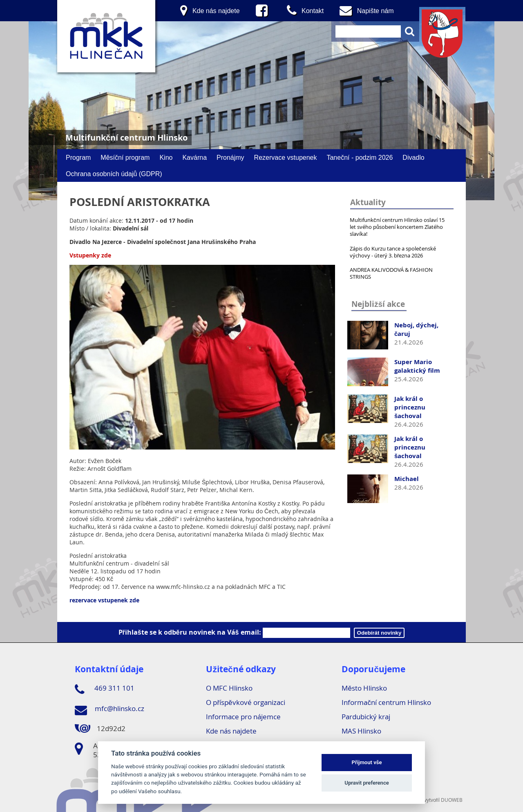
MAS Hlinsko (361, 731)
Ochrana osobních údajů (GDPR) (114, 174)
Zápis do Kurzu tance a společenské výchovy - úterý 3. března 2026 (393, 252)
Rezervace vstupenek (286, 157)
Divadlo (413, 157)
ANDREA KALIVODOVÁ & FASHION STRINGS (391, 273)
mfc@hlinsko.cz (110, 710)
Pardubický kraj (366, 717)
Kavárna (194, 157)
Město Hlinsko (364, 688)
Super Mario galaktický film (417, 366)
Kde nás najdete (231, 731)
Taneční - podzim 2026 (360, 157)
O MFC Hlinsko (229, 688)
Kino (166, 157)
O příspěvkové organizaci (245, 702)
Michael (407, 479)
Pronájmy (230, 157)
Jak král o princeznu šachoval (410, 407)
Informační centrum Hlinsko (386, 702)
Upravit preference (367, 783)
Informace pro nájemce (243, 717)
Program (78, 157)
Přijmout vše (367, 762)
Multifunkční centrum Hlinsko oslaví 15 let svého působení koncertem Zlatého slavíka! (397, 227)
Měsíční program (125, 157)
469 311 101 (105, 689)
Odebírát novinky (379, 633)
